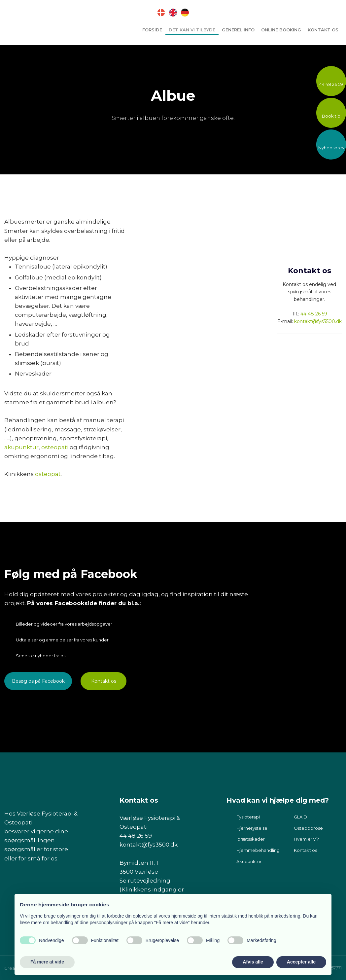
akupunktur (21, 447)
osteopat (48, 474)
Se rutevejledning (145, 881)
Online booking (281, 30)
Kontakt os (323, 30)
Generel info (238, 30)
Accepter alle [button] (301, 962)
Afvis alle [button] (253, 962)
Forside (152, 30)
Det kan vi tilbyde (192, 30)
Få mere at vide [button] (47, 962)
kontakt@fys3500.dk (318, 321)
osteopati (55, 447)
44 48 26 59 (314, 314)
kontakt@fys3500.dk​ (149, 845)
